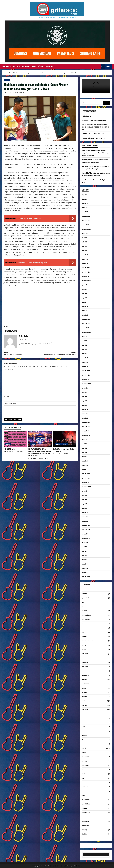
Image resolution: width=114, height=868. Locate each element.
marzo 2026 (85, 203)
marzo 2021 (85, 461)
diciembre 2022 (86, 371)
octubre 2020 (86, 482)
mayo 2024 (85, 298)
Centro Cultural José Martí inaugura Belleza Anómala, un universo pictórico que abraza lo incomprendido (96, 153)
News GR (7, 80)
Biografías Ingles (87, 619)
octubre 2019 (86, 534)
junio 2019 (85, 551)
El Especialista (86, 675)
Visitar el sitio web (27, 344)
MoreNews (67, 866)
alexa (83, 602)
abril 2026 (85, 199)
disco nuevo (85, 667)
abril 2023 (85, 353)
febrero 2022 (86, 414)
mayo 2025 (85, 246)
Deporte (84, 658)
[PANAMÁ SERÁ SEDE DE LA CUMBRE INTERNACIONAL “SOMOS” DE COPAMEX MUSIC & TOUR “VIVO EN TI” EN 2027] (40, 443)
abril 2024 (85, 302)
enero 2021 (85, 469)
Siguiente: (58, 356)
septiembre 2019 (87, 538)
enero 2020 (85, 521)
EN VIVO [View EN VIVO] (106, 66)
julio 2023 (85, 341)
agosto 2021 (85, 439)
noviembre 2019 (86, 530)
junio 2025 (85, 242)
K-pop (83, 727)
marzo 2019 (85, 564)
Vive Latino (85, 834)
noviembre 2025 (86, 220)
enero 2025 (85, 263)
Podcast (84, 753)
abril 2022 (85, 405)
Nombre (7, 400)
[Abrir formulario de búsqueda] (99, 66)
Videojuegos (85, 830)
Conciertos (85, 636)
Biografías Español (87, 615)
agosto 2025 (85, 233)
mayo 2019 (85, 555)
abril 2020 (85, 508)
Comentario (8, 374)
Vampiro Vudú (86, 821)
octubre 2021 (86, 431)
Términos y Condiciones (46, 66)
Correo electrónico (10, 408)
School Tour (85, 787)
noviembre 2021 (86, 426)
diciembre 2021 (86, 422)
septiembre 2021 (87, 435)
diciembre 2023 (86, 319)
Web (5, 415)
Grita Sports (85, 710)
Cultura (84, 649)
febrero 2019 (86, 568)
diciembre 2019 (86, 525)
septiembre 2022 (87, 384)
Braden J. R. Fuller (87, 173)
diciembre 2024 (86, 268)
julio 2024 (85, 289)
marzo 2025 (85, 255)
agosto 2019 (85, 542)
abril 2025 (85, 250)
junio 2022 (85, 396)
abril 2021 (85, 457)
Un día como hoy (86, 813)
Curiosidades (85, 654)
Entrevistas (85, 679)
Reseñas (84, 774)
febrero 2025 (86, 259)
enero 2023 (85, 366)
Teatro (84, 795)
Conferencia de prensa (88, 641)
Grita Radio (9, 93)
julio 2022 (85, 392)
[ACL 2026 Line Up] (15, 443)
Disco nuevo (85, 662)
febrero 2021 (85, 465)
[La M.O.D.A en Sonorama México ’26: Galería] (65, 443)
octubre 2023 (86, 328)
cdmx (83, 628)
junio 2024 (85, 293)
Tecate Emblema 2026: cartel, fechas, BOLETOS (95, 120)
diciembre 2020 (86, 474)
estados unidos (86, 684)
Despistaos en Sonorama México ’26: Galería (94, 138)
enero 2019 (85, 573)
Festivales (85, 692)
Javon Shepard (86, 160)
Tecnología (85, 808)
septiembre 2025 (87, 229)
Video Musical (86, 825)
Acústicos (85, 594)
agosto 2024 (85, 285)
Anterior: (22, 354)
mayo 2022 (85, 401)
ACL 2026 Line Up (9, 453)
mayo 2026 (85, 195)
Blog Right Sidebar (23, 66)
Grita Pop (84, 705)
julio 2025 (85, 238)
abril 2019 (85, 560)
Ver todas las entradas (48, 344)
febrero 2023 (86, 362)
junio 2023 (85, 345)
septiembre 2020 (87, 487)
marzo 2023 (85, 358)
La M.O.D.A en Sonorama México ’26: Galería (64, 454)
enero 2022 (85, 418)
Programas (85, 761)
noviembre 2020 (87, 478)
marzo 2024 (85, 306)
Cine (83, 632)
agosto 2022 (85, 388)
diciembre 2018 (86, 577)
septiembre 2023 (87, 332)
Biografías (85, 611)
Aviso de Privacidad (8, 66)
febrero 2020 (86, 517)
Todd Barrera (85, 166)
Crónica (84, 645)
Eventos (84, 688)
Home (34, 66)
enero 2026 (85, 212)
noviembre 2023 (86, 323)
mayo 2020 (85, 504)
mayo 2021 (85, 452)
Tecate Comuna (86, 800)
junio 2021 (85, 448)
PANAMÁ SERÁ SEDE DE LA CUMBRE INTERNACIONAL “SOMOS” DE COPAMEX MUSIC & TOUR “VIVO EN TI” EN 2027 (40, 456)
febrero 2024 (86, 311)
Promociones (86, 765)
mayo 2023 (85, 349)
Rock (83, 778)
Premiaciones (86, 757)
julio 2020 (85, 495)
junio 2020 (85, 500)
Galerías (58, 448)
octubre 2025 (86, 225)
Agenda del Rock (87, 598)
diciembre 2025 (86, 216)
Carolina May (58, 458)
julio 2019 (85, 547)
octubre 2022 (86, 379)
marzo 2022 (85, 409)
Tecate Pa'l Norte (87, 804)
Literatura (85, 735)
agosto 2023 (85, 336)
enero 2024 (85, 315)
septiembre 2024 (87, 281)
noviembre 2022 (86, 375)
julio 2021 (85, 444)
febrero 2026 (86, 208)
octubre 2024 (86, 276)
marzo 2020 (85, 512)
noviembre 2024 (86, 272)
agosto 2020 (85, 491)
